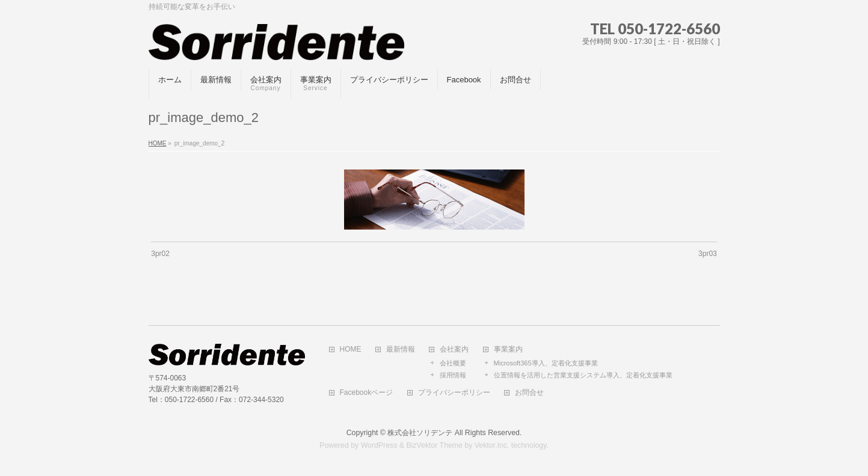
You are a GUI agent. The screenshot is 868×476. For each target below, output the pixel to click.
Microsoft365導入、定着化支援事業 (546, 363)
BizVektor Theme (434, 445)
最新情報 (401, 349)
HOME (351, 349)
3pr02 (160, 254)
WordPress (379, 445)
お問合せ (529, 393)
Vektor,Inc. (492, 445)
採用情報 (453, 375)
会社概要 (453, 363)
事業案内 (508, 349)
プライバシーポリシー (454, 393)
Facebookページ (367, 393)
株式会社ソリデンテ (420, 433)
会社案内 (454, 349)
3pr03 (708, 254)
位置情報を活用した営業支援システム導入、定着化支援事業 (583, 375)
